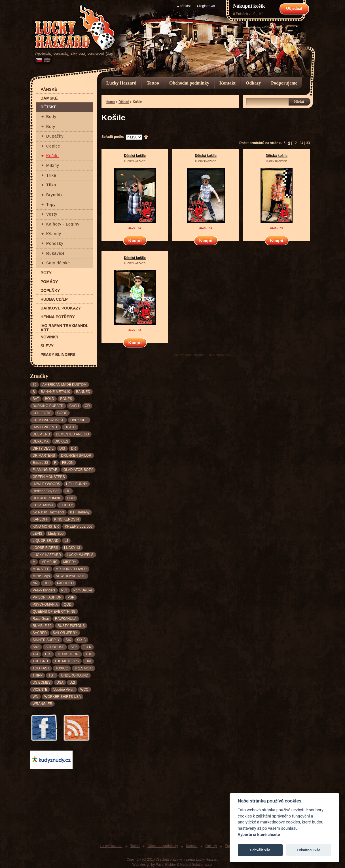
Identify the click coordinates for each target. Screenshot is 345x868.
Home (110, 102)
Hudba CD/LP (54, 299)
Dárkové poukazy (61, 308)
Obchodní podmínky (189, 83)
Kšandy (54, 234)
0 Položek (241, 14)
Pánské (49, 89)
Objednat (294, 8)
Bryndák (54, 195)
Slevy (47, 346)
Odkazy (253, 83)
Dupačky (55, 136)
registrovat (207, 6)
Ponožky (55, 244)
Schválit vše (260, 850)
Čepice (53, 146)
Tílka (51, 185)
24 (301, 143)
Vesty (52, 214)
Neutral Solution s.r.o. (196, 865)
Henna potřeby (58, 317)
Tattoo (153, 83)
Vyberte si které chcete (259, 835)
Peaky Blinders (58, 355)
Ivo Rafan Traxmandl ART (64, 328)
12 (295, 143)
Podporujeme (284, 83)
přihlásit (186, 6)
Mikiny (53, 166)
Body (51, 117)
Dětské (49, 107)
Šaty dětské (58, 263)
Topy (51, 205)
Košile (52, 156)
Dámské (49, 98)
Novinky (50, 337)
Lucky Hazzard (121, 83)
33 (308, 143)
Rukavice (56, 253)
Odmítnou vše (309, 850)
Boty (51, 127)
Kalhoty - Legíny (63, 224)
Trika (51, 175)
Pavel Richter (166, 865)
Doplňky (50, 291)
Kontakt (227, 83)
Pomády (49, 282)
